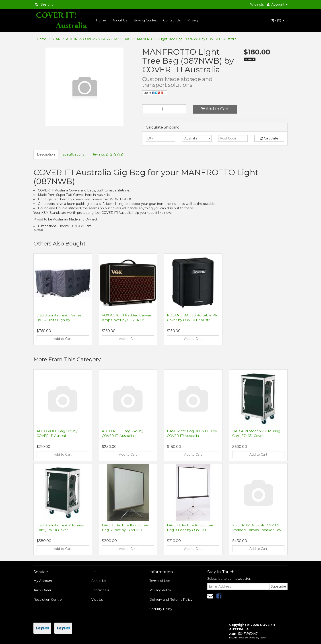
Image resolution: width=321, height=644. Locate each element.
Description (46, 154)
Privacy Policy (160, 590)
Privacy (193, 20)
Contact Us (172, 20)
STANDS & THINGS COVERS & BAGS (81, 39)
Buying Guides (145, 20)
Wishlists (257, 4)
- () (278, 20)
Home (101, 20)
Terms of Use (160, 581)
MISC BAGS (123, 39)
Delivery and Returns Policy (171, 600)
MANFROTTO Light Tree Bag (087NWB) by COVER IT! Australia (187, 39)
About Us (120, 20)
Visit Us (97, 600)
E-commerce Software (242, 638)
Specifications (73, 154)
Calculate (269, 138)
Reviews (108, 154)
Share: (155, 93)
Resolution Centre (48, 600)
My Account (43, 581)
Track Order (42, 590)
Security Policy (161, 609)
